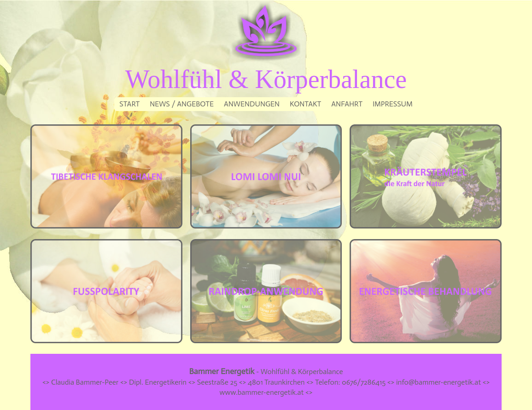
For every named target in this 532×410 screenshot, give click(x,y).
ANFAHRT (347, 104)
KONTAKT (305, 104)
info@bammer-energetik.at (438, 382)
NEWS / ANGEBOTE (182, 104)
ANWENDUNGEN (252, 104)
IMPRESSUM (393, 104)
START (129, 104)
